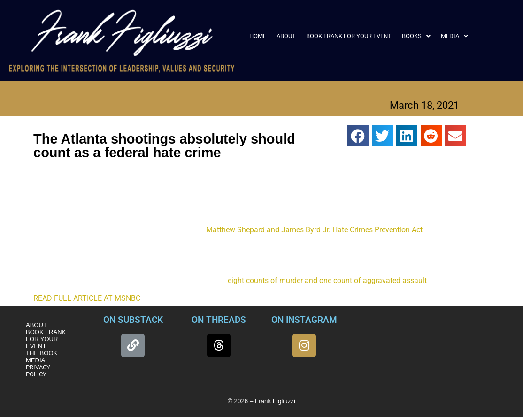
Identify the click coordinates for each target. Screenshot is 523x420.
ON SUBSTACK (133, 320)
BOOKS (416, 36)
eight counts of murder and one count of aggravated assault (327, 280)
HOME (258, 36)
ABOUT (286, 36)
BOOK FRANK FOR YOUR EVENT (349, 36)
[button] (416, 36)
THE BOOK (42, 353)
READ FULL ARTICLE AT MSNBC (87, 298)
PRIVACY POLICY (38, 371)
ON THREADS (219, 320)
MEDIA (454, 36)
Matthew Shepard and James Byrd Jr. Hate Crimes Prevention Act (314, 230)
